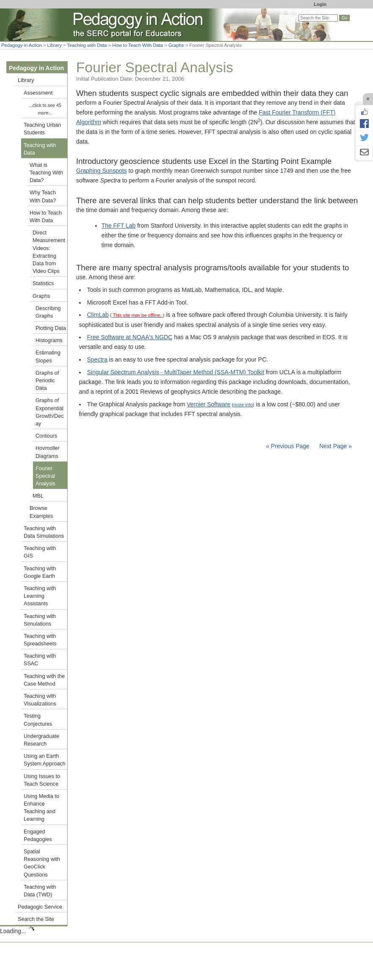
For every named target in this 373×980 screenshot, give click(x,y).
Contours (46, 436)
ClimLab (98, 315)
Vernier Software (209, 404)
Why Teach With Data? (43, 196)
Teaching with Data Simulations (44, 532)
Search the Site (36, 919)
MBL (38, 496)
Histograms (49, 340)
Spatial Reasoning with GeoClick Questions (42, 863)
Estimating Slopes (48, 357)
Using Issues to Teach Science (42, 780)
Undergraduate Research (41, 740)
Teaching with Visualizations (40, 700)
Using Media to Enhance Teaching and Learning (41, 808)
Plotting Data (51, 328)
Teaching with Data (87, 45)
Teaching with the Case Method (44, 680)
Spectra (97, 359)
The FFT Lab (119, 226)
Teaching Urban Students (42, 129)
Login (320, 4)
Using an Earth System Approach (45, 760)
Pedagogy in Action (22, 45)
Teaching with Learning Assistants (40, 596)
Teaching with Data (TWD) (40, 891)
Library (55, 45)
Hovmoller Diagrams (48, 452)
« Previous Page (288, 446)
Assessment (38, 93)
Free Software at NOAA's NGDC (130, 337)
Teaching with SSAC (40, 660)
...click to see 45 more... (45, 109)
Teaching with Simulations (40, 620)
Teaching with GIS (40, 552)
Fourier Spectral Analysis (45, 476)
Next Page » (335, 446)
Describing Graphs (48, 312)
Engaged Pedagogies (38, 836)
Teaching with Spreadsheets (40, 640)
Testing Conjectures (38, 720)
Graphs (176, 45)
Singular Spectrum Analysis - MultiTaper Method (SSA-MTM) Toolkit (176, 372)
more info (243, 405)
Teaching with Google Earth (40, 572)
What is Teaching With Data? (46, 173)
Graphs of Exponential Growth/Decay (50, 412)
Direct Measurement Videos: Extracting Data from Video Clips (49, 252)
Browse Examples (41, 512)
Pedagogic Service (40, 907)
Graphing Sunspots (101, 171)
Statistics (43, 283)
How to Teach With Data (138, 45)
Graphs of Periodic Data (47, 381)
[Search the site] (318, 18)
